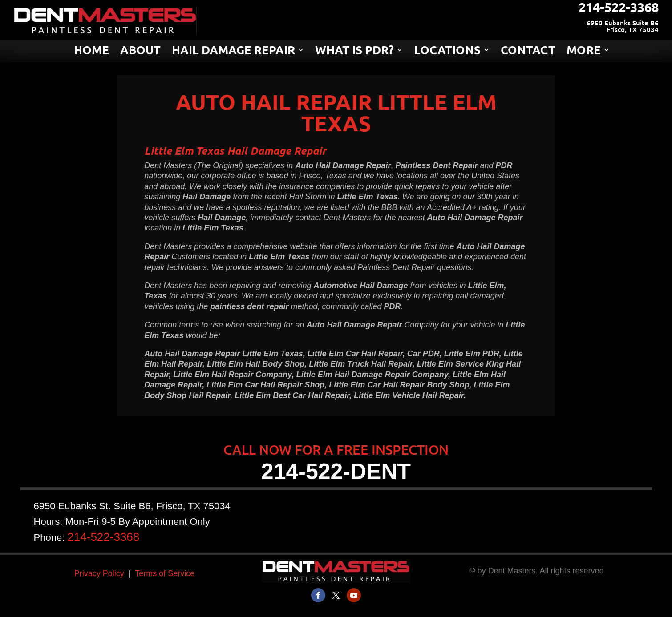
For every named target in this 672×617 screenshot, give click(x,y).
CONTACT (528, 52)
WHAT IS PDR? (354, 52)
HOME (91, 52)
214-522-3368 (143, 530)
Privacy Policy (99, 573)
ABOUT (140, 52)
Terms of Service (165, 573)
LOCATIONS (447, 52)
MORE (584, 52)
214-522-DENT (336, 472)
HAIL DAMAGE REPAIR (233, 52)
